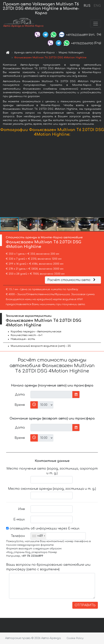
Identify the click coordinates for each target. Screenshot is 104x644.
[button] (101, 178)
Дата (20, 395)
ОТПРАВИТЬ (85, 605)
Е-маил (19, 519)
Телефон (18, 536)
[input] (52, 395)
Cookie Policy (75, 638)
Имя (21, 509)
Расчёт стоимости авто (72, 280)
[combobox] (38, 536)
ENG (97, 6)
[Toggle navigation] (96, 24)
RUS (87, 6)
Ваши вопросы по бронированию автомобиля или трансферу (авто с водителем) (48, 567)
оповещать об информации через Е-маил (43, 528)
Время (20, 405)
